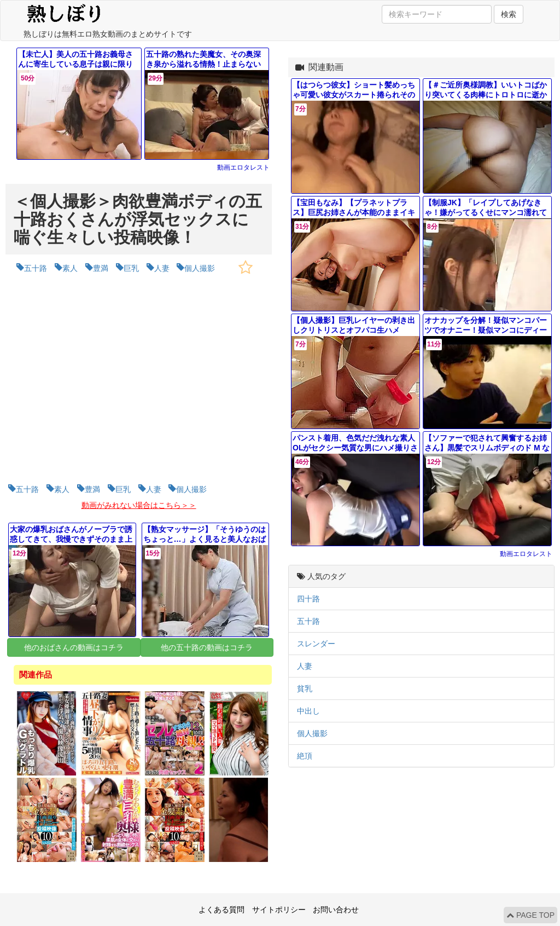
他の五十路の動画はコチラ (207, 647)
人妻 (305, 666)
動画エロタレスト (243, 167)
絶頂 (305, 756)
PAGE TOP (530, 915)
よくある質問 (221, 910)
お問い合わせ (336, 910)
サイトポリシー (279, 910)
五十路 (308, 621)
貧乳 (305, 688)
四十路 (308, 599)
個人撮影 (312, 733)
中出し (308, 711)
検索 (509, 14)
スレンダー (316, 644)
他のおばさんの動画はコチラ (74, 647)
